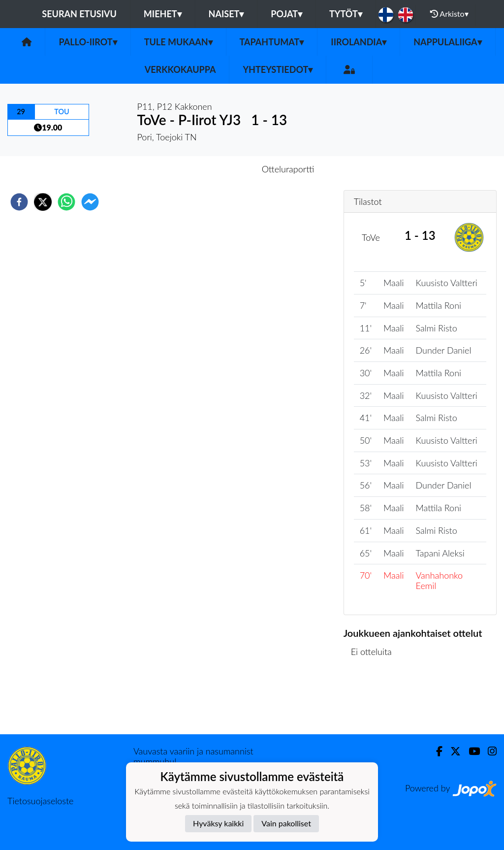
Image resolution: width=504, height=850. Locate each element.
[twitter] (43, 202)
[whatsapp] (66, 202)
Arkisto (449, 14)
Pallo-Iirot (88, 42)
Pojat (286, 14)
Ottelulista (375, 701)
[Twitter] (452, 751)
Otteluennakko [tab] (218, 169)
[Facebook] (435, 751)
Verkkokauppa (180, 69)
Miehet (163, 14)
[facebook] (19, 202)
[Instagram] (488, 751)
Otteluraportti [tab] (288, 169)
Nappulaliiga (447, 42)
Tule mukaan (178, 42)
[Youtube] (470, 751)
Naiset (226, 14)
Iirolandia (359, 42)
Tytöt (346, 14)
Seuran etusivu (79, 14)
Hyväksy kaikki (218, 823)
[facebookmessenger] (90, 202)
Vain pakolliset (286, 823)
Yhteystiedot (278, 69)
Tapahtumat (272, 42)
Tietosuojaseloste (40, 801)
